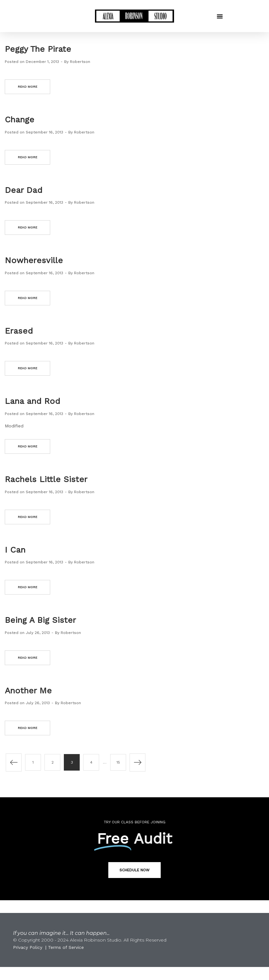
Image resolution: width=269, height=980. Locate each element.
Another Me (28, 691)
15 (118, 762)
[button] (220, 16)
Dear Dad (24, 190)
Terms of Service (66, 947)
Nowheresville (34, 260)
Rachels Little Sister (46, 479)
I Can (15, 550)
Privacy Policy (28, 947)
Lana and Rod (32, 401)
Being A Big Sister (40, 620)
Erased (19, 331)
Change (20, 119)
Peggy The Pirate (38, 49)
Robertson (80, 62)
